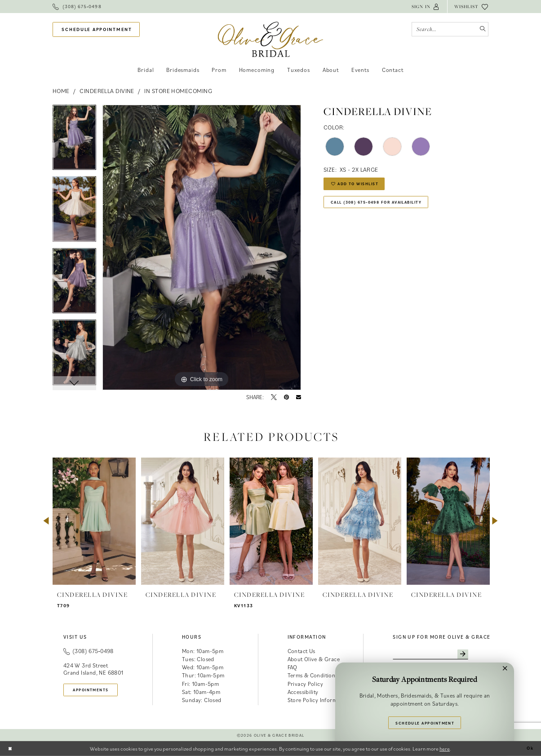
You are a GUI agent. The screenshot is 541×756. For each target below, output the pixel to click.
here (445, 749)
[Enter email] (437, 655)
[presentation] (94, 521)
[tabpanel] (74, 141)
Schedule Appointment (425, 721)
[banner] (271, 39)
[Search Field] (450, 29)
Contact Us (302, 651)
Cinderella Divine (107, 91)
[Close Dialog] (11, 748)
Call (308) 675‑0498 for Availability (387, 207)
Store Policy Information (319, 700)
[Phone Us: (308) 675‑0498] (77, 7)
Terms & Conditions (313, 675)
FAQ (293, 667)
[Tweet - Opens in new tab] (274, 398)
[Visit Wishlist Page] (471, 7)
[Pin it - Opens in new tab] (286, 398)
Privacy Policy (306, 684)
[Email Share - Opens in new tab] (299, 398)
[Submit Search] (481, 29)
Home (61, 91)
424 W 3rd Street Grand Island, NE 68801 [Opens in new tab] (93, 669)
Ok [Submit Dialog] (529, 749)
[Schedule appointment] (96, 29)
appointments (96, 690)
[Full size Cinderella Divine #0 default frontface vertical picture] (202, 248)
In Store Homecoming (178, 91)
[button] (426, 7)
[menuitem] (77, 7)
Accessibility (303, 692)
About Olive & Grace (314, 659)
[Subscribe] (476, 655)
